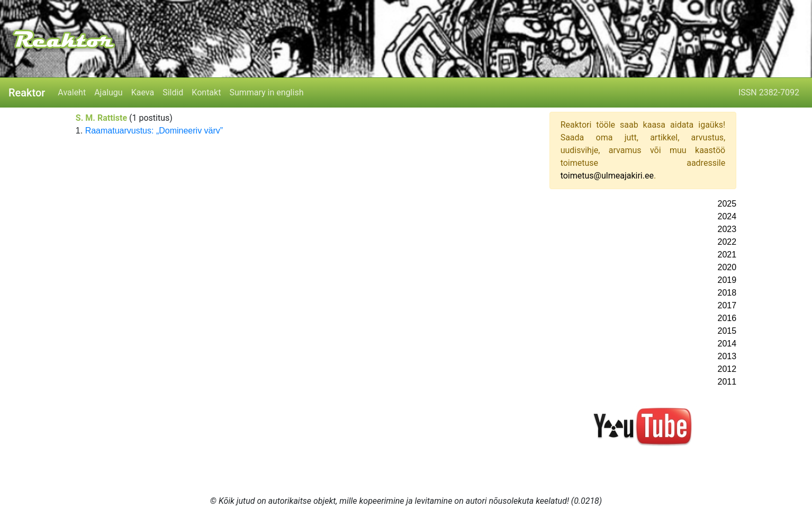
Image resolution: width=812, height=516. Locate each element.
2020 (727, 267)
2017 (727, 305)
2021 (727, 255)
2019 (727, 280)
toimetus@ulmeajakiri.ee (607, 176)
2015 (727, 331)
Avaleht (72, 92)
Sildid (173, 92)
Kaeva (143, 92)
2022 (727, 242)
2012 (727, 369)
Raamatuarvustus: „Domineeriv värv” (154, 131)
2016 (727, 318)
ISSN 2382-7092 (769, 92)
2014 (727, 344)
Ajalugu (108, 92)
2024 (727, 216)
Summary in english (266, 92)
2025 (727, 204)
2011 (727, 382)
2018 (727, 293)
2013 (727, 356)
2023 (727, 229)
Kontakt (206, 92)
